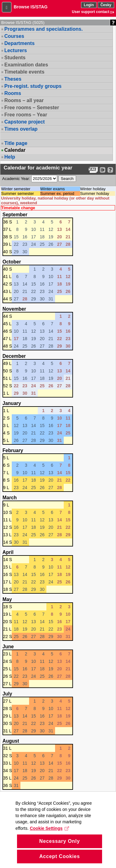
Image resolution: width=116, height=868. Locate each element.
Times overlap (21, 129)
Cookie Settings (49, 853)
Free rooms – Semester (32, 108)
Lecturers (16, 50)
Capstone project (25, 122)
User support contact (90, 12)
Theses (13, 79)
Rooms (13, 93)
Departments (19, 43)
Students (15, 58)
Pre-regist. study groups (33, 86)
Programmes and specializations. (43, 29)
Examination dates (26, 65)
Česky (106, 5)
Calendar (15, 150)
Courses (14, 36)
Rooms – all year (24, 100)
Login (89, 5)
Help (10, 157)
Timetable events (24, 72)
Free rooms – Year (26, 115)
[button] (7, 7)
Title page (16, 143)
